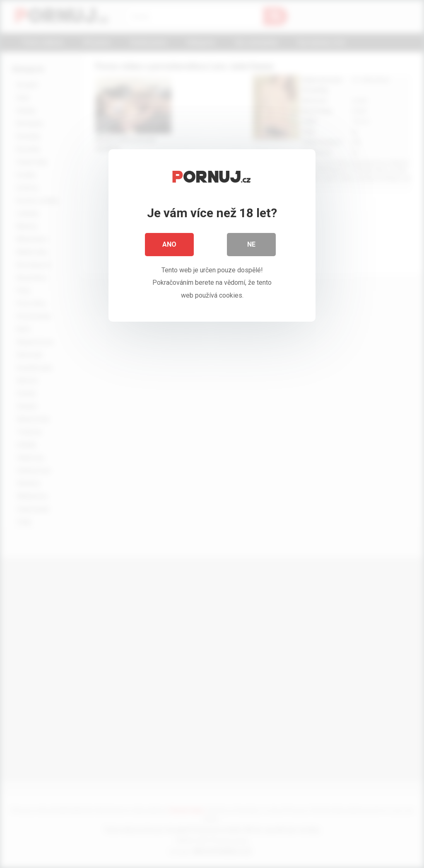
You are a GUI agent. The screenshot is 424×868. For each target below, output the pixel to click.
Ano (169, 244)
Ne (251, 244)
